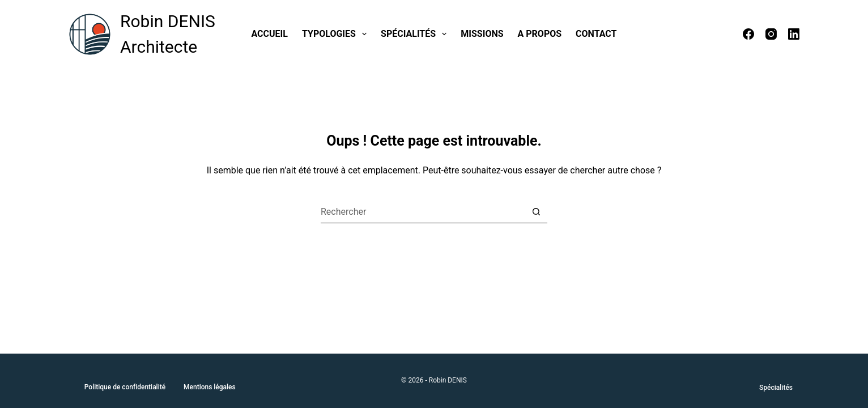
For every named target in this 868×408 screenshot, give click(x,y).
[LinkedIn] (794, 34)
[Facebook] (748, 34)
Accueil (270, 34)
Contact (596, 34)
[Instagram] (771, 34)
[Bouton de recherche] (536, 212)
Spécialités (416, 34)
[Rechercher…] (423, 212)
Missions (482, 34)
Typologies (337, 34)
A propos (540, 34)
